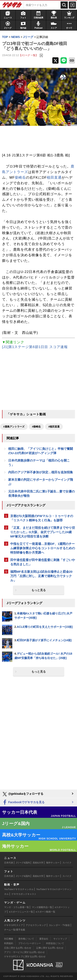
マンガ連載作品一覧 (42, 907)
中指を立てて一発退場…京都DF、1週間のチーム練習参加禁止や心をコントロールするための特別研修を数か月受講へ (43, 548)
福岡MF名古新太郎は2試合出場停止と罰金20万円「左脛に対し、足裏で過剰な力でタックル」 (41, 576)
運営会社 (44, 939)
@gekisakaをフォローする (23, 794)
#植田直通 (54, 427)
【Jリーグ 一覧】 (28, 55)
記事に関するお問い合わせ (50, 948)
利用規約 (9, 943)
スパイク (67, 863)
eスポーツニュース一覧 (21, 912)
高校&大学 (38, 863)
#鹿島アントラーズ (14, 427)
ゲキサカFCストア (14, 925)
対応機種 (9, 939)
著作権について (26, 939)
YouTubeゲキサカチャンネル (19, 889)
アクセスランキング (36, 925)
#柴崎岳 (36, 427)
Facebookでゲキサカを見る (23, 802)
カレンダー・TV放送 (59, 925)
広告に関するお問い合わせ (18, 948)
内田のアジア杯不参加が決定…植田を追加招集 (41, 472)
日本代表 (9, 863)
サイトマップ (60, 939)
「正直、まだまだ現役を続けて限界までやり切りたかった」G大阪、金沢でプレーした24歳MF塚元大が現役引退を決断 (43, 532)
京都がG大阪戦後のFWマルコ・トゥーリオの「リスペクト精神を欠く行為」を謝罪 (42, 518)
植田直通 (54, 178)
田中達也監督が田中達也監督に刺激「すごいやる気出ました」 (43, 562)
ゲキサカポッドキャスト (24, 894)
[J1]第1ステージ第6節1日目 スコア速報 (35, 347)
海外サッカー (53, 863)
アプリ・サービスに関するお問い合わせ (24, 952)
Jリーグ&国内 (23, 863)
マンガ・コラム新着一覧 (17, 907)
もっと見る (39, 590)
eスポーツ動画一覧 (45, 912)
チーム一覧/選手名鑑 (15, 930)
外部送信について (55, 943)
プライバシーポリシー (30, 943)
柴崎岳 (20, 178)
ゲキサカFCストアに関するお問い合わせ (25, 956)
